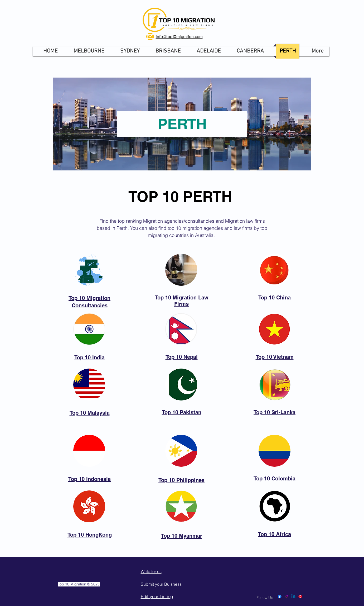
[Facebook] (280, 597)
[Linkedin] (293, 597)
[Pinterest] (300, 597)
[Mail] (150, 37)
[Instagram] (287, 597)
